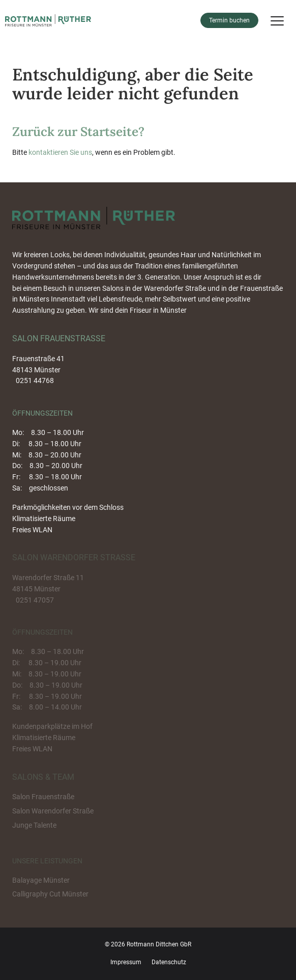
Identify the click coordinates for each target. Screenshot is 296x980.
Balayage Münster (41, 880)
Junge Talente (34, 825)
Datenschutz (169, 962)
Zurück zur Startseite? (78, 131)
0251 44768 (35, 380)
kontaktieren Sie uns (60, 152)
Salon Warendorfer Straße (53, 811)
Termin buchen (229, 20)
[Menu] (277, 20)
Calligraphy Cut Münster (50, 894)
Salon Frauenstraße (43, 797)
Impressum (126, 962)
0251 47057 (35, 600)
